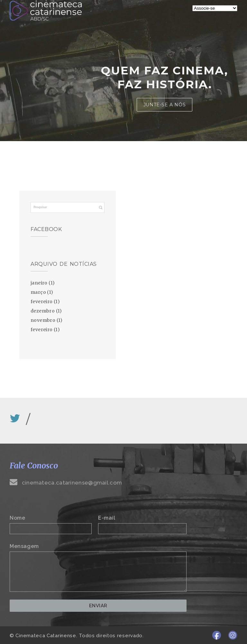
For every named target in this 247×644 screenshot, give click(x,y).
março (38, 292)
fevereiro (42, 302)
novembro (43, 320)
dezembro (43, 311)
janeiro (39, 283)
